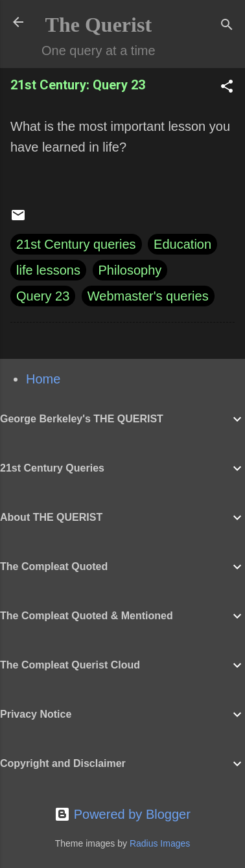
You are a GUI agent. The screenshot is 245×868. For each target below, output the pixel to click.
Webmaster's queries (148, 296)
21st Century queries (76, 244)
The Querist (99, 25)
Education (182, 244)
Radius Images (160, 843)
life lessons (48, 270)
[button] (227, 88)
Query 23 (43, 296)
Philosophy (130, 270)
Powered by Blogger (122, 814)
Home (43, 379)
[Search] (227, 26)
